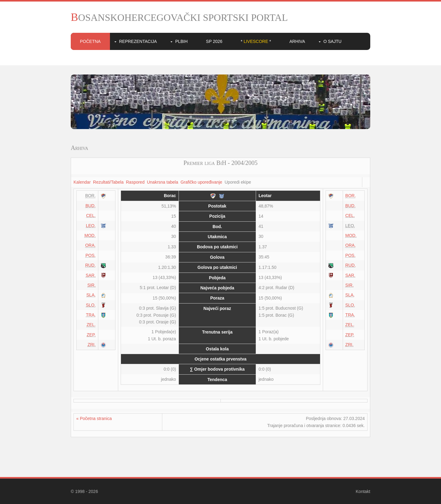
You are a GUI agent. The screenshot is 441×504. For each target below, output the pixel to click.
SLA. (91, 295)
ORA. (90, 245)
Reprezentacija (138, 41)
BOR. (351, 196)
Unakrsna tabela (163, 182)
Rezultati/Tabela (108, 182)
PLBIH (181, 41)
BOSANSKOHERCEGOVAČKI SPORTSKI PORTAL (179, 17)
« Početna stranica (94, 418)
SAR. (91, 275)
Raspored (135, 182)
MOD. (90, 235)
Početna (90, 41)
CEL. (91, 216)
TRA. (91, 315)
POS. (90, 255)
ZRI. (92, 345)
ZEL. (91, 325)
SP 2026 (214, 41)
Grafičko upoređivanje (201, 182)
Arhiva (297, 41)
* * (256, 41)
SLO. (91, 305)
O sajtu (332, 41)
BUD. (90, 206)
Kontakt (363, 491)
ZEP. (91, 335)
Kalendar (82, 182)
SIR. (91, 285)
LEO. (91, 226)
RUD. (90, 265)
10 (252, 124)
